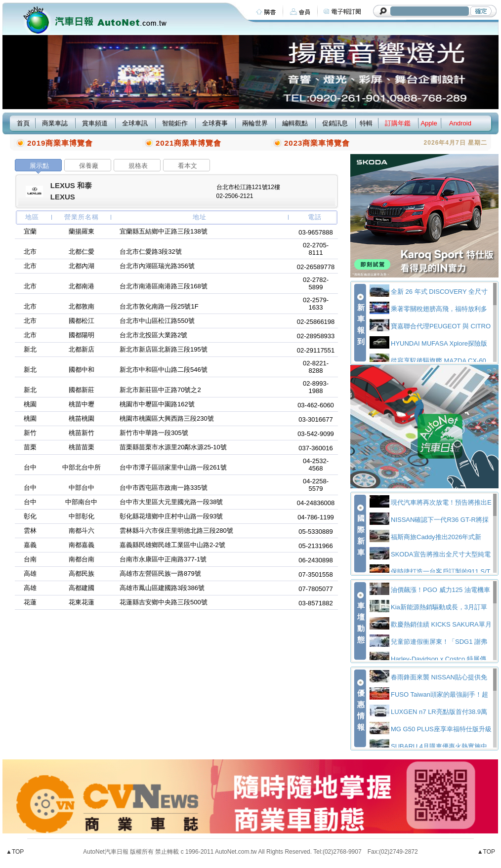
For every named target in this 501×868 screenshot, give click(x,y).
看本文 (188, 166)
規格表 (138, 166)
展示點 (39, 166)
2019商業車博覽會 (60, 143)
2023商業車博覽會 (317, 143)
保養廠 (89, 166)
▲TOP (15, 852)
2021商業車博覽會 (188, 143)
